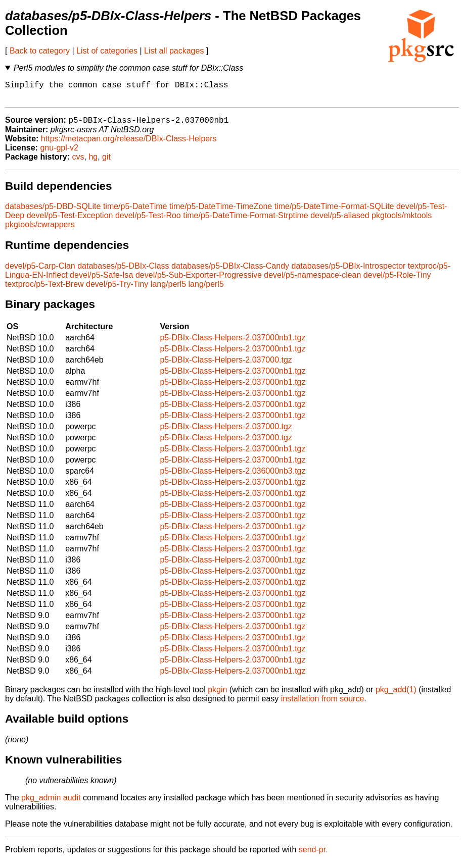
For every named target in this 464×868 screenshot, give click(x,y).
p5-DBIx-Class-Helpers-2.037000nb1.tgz (233, 343)
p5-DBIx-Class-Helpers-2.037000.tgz (226, 365)
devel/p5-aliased (340, 221)
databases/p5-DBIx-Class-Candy (230, 271)
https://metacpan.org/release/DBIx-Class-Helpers (129, 144)
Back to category (40, 51)
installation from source (323, 704)
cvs (78, 162)
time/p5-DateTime (135, 212)
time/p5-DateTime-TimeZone (221, 212)
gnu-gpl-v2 (59, 153)
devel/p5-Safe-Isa (101, 280)
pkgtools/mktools (402, 221)
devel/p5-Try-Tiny (117, 290)
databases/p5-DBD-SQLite (53, 212)
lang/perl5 (168, 290)
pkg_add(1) (396, 695)
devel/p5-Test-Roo (148, 221)
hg (93, 162)
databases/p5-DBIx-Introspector (349, 271)
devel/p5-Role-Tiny (397, 280)
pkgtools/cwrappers (40, 230)
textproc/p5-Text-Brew (44, 290)
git (106, 162)
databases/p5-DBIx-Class (123, 271)
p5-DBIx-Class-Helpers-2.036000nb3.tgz (233, 476)
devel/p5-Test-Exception (70, 221)
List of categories (107, 51)
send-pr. (313, 855)
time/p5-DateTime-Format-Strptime (245, 221)
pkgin (217, 695)
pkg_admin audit (51, 803)
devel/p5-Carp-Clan (40, 271)
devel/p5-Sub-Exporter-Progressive (199, 280)
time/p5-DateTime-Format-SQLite (334, 212)
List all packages (174, 51)
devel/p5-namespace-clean (312, 280)
